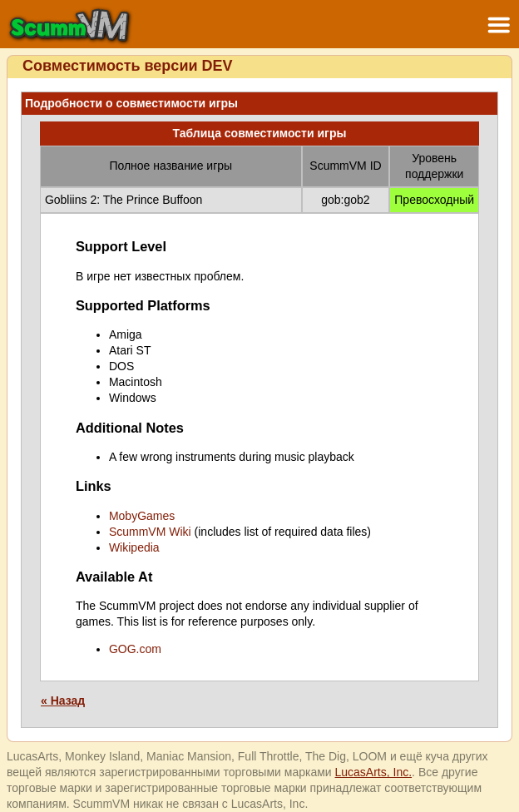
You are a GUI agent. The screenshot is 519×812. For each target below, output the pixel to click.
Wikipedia (134, 547)
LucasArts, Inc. (374, 772)
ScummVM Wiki (150, 532)
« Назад (63, 701)
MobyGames (142, 516)
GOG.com (135, 649)
